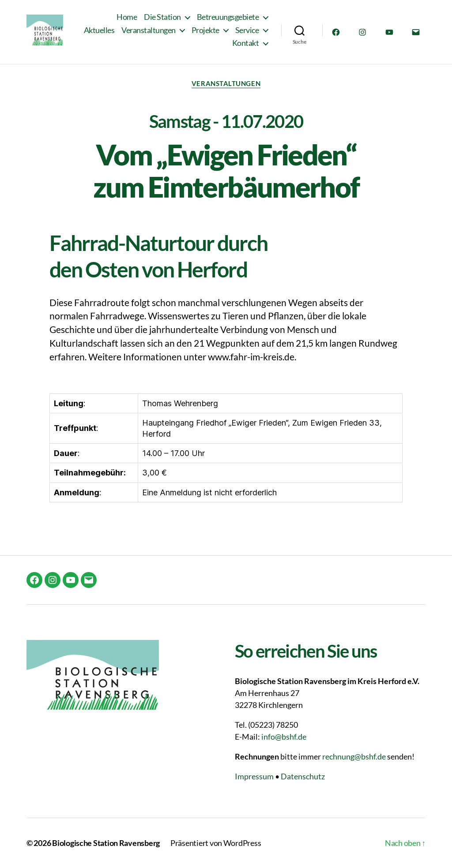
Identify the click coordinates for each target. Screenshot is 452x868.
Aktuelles (139, 32)
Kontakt (246, 45)
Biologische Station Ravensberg (106, 843)
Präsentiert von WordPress (216, 843)
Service (204, 45)
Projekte (245, 32)
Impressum (254, 776)
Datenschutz (303, 776)
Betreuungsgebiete (228, 19)
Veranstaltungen (188, 32)
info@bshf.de (284, 737)
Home (127, 19)
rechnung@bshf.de (354, 756)
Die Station (162, 19)
